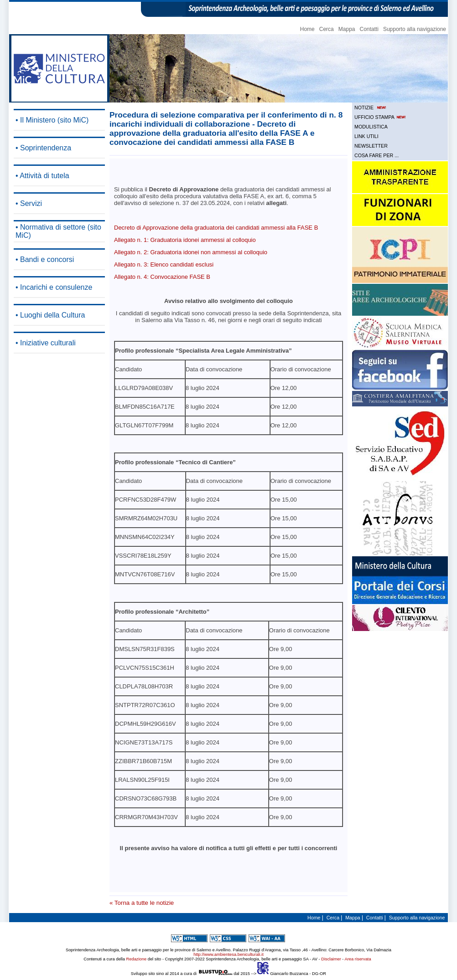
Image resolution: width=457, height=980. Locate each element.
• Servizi (29, 203)
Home (307, 29)
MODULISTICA (371, 127)
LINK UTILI (366, 136)
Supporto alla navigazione (415, 29)
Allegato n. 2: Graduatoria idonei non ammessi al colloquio (191, 252)
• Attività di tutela (42, 176)
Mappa (347, 29)
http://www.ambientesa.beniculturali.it (228, 954)
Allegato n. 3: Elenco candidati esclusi (164, 264)
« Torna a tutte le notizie (142, 903)
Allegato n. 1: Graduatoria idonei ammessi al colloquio (185, 240)
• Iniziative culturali (46, 343)
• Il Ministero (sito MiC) (52, 120)
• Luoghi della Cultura (50, 315)
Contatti (369, 29)
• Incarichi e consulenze (54, 287)
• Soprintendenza (43, 148)
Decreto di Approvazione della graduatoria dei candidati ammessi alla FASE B (216, 228)
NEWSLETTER (371, 146)
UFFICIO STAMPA (381, 117)
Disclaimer (331, 959)
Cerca (327, 29)
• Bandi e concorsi (45, 259)
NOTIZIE (371, 108)
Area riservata (358, 959)
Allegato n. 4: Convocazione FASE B (162, 277)
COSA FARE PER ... (377, 155)
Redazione (137, 959)
